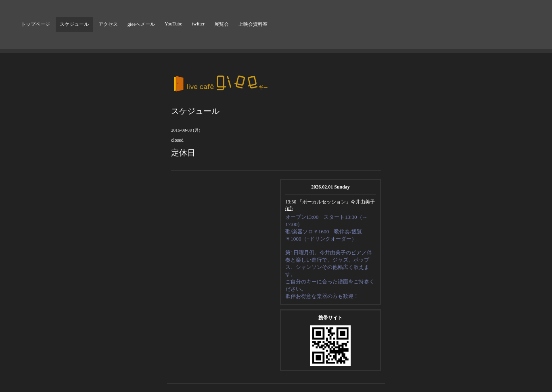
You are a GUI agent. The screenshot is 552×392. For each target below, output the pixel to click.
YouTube (174, 24)
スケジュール (74, 24)
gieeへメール (141, 24)
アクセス (108, 24)
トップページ (36, 24)
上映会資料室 (253, 24)
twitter (198, 24)
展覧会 (222, 24)
